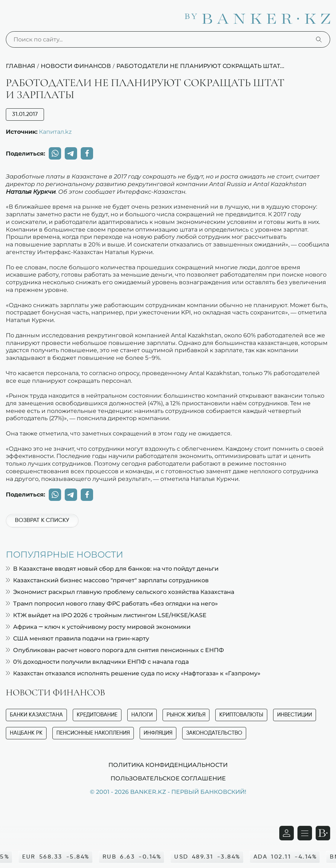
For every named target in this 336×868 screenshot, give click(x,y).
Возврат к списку (42, 521)
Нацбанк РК (26, 733)
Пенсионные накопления (93, 733)
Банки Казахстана (36, 715)
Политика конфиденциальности (168, 765)
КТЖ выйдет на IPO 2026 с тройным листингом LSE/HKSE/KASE (106, 615)
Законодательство (214, 733)
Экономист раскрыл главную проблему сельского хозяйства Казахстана (120, 592)
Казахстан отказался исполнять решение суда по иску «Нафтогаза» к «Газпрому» (133, 673)
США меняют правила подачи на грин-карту (77, 638)
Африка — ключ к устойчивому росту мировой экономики (98, 627)
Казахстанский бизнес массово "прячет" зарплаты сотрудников (107, 580)
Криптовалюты (241, 715)
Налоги (142, 715)
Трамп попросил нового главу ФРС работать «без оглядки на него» (112, 604)
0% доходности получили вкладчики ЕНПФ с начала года (97, 662)
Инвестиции (295, 715)
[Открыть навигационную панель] (305, 833)
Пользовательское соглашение (168, 778)
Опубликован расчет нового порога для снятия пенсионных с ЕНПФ (115, 650)
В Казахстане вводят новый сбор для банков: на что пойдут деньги (112, 569)
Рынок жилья (186, 715)
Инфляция (158, 733)
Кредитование (97, 715)
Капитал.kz (55, 132)
